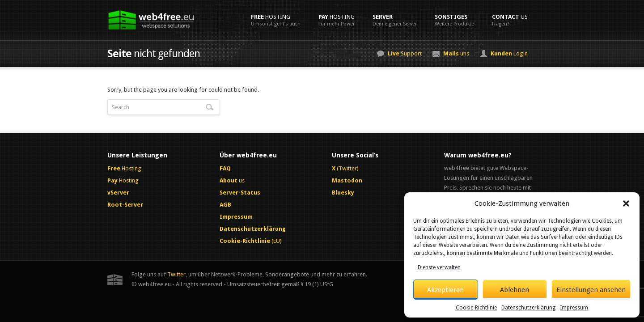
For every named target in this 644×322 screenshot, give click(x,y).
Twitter (176, 274)
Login (509, 53)
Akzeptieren (445, 290)
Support (405, 53)
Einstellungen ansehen (591, 290)
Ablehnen (515, 290)
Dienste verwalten (439, 267)
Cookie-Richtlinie (476, 308)
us (510, 20)
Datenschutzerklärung (528, 308)
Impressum (574, 308)
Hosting (276, 20)
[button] (626, 203)
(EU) (251, 241)
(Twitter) (345, 168)
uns (456, 53)
